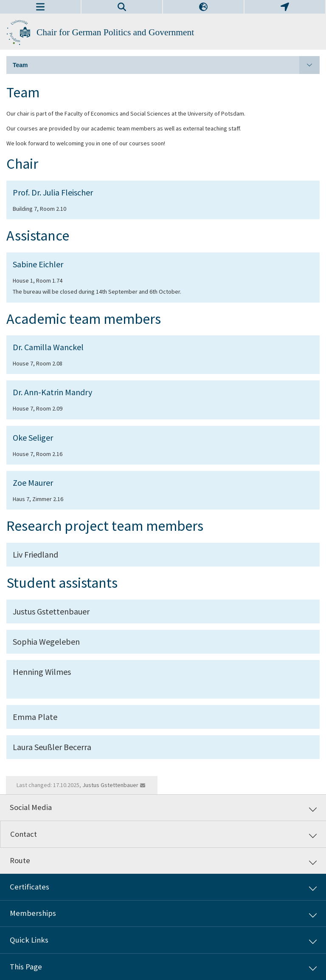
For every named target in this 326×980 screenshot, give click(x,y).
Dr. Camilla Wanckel (48, 347)
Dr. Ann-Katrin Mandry (52, 392)
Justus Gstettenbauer (110, 785)
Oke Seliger (33, 438)
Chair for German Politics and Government (115, 32)
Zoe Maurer (33, 483)
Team (166, 65)
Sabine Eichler (38, 264)
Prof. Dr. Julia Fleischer (53, 192)
